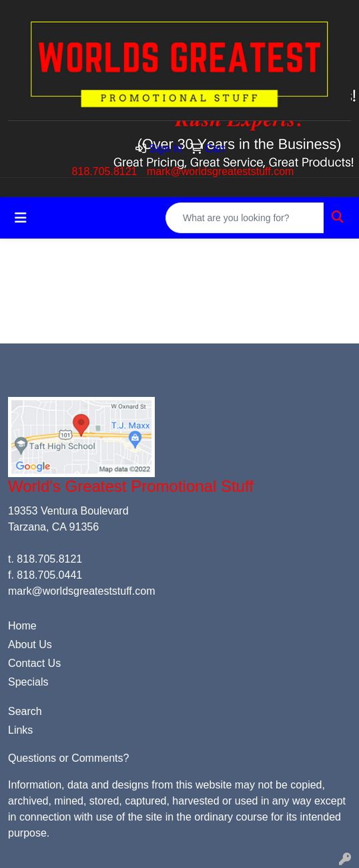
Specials (28, 682)
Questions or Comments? (68, 758)
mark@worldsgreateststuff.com (220, 171)
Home (22, 626)
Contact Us (34, 663)
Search (25, 711)
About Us (30, 644)
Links (20, 730)
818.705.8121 (105, 171)
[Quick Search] (245, 218)
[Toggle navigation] (21, 218)
